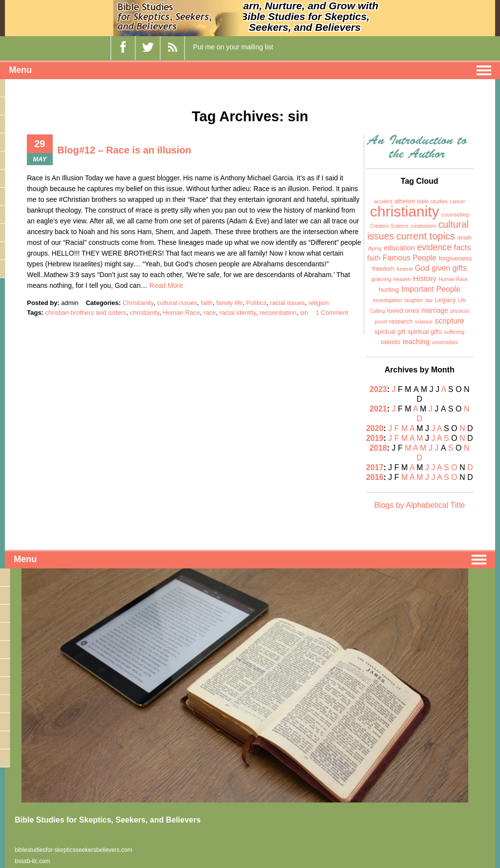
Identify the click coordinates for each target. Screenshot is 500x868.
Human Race (182, 313)
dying (375, 248)
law (429, 300)
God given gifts (441, 268)
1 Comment (332, 313)
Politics (256, 303)
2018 (378, 448)
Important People (431, 289)
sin (304, 313)
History (425, 278)
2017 (375, 467)
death (465, 238)
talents (390, 342)
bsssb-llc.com (32, 861)
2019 (375, 438)
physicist (459, 311)
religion (319, 303)
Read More (166, 285)
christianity (145, 313)
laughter (414, 300)
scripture (450, 321)
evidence (434, 247)
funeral (405, 269)
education (399, 248)
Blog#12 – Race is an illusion (124, 150)
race (210, 313)
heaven (402, 279)
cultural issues (177, 303)
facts (463, 247)
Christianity (138, 303)
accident (383, 202)
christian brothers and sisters (86, 313)
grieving (381, 279)
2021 (378, 409)
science (424, 322)
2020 (375, 428)
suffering (454, 332)
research (401, 322)
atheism (405, 201)
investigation (388, 300)
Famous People (410, 258)
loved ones (403, 311)
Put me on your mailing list (233, 47)
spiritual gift (390, 332)
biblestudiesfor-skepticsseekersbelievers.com (73, 850)
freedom (383, 269)
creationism (423, 226)
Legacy (445, 300)
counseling (455, 215)
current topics (426, 236)
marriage (435, 310)
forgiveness (455, 258)
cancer (458, 202)
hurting (389, 290)
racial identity (238, 313)
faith (207, 303)
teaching (416, 342)
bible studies (432, 201)
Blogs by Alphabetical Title (419, 505)
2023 (378, 389)
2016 (375, 477)
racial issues (288, 303)
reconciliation (278, 313)
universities (445, 342)
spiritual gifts (425, 332)
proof (381, 322)
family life (229, 303)
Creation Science (389, 226)
